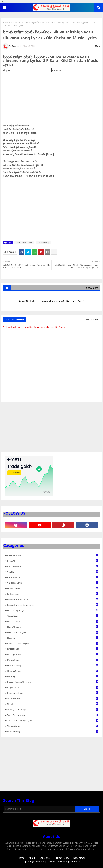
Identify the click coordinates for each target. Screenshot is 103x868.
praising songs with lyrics (53, 682)
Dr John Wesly (53, 588)
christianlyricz (53, 577)
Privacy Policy (62, 858)
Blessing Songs (53, 555)
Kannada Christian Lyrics (53, 643)
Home (5, 22)
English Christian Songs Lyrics (53, 605)
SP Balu (53, 704)
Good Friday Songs (24, 243)
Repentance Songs (53, 693)
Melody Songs (53, 660)
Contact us (45, 858)
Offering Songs (53, 671)
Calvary (53, 572)
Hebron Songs (53, 621)
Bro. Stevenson (53, 566)
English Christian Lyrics (53, 599)
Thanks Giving (53, 726)
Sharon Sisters (53, 698)
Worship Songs (53, 731)
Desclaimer (79, 858)
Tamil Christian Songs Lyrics (53, 720)
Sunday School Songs (53, 709)
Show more (92, 288)
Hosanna (53, 638)
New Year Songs (53, 665)
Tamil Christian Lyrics (53, 715)
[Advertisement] (52, 428)
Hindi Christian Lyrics (53, 632)
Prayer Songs (53, 687)
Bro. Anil (53, 561)
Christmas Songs (53, 583)
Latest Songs (53, 649)
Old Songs (53, 676)
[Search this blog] (40, 809)
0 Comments (93, 320)
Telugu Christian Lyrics (52, 862)
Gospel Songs (17, 22)
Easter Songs (53, 594)
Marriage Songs (53, 654)
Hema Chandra (53, 627)
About (32, 858)
